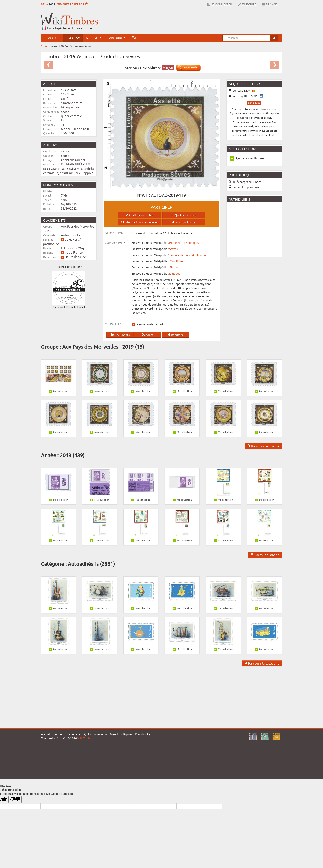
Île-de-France (74, 252)
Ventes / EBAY (242, 90)
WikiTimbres (86, 738)
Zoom (148, 335)
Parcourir (117, 38)
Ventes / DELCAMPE (246, 96)
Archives (94, 38)
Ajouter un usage (184, 215)
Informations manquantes (140, 222)
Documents (120, 335)
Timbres (73, 38)
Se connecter (219, 4)
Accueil (54, 38)
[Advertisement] (207, 22)
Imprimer (175, 335)
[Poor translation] (15, 799)
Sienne (174, 267)
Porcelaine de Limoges (184, 242)
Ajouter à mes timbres (250, 158)
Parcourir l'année (265, 555)
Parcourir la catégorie (262, 663)
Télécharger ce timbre (245, 182)
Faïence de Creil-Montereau (188, 255)
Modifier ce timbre (140, 215)
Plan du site (143, 734)
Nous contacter (184, 222)
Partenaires (74, 734)
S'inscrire (247, 4)
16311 (53, 4)
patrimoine (51, 244)
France (271, 4)
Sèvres (173, 249)
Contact (59, 734)
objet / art (72, 239)
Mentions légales (121, 734)
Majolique (176, 261)
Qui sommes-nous (96, 734)
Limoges (175, 273)
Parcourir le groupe (263, 446)
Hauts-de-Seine (75, 257)
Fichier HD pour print (244, 187)
